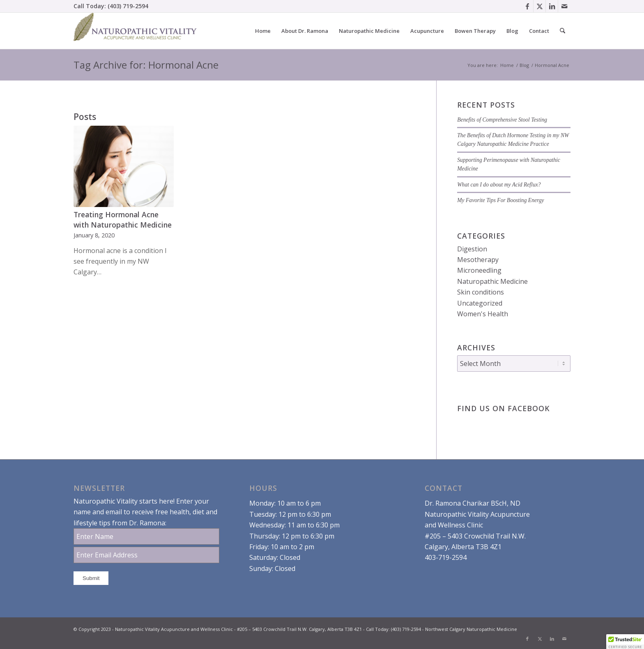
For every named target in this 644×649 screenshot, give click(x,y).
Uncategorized (480, 303)
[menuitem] (263, 31)
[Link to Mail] (564, 6)
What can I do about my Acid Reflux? (499, 185)
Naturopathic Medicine (492, 281)
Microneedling (479, 270)
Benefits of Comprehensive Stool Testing (502, 120)
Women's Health (483, 314)
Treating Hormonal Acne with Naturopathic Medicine (123, 220)
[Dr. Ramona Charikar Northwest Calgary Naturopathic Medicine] (135, 31)
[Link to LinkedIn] (552, 6)
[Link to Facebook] (527, 6)
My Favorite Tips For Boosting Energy (500, 200)
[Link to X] (539, 6)
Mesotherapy (478, 260)
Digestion (472, 249)
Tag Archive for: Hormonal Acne (146, 65)
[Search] (562, 31)
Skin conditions (481, 292)
